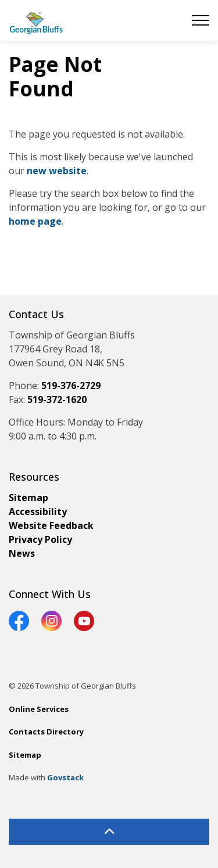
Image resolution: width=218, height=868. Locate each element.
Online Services (39, 709)
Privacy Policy (40, 539)
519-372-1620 (57, 399)
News (22, 553)
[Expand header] (201, 20)
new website (57, 171)
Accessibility (38, 512)
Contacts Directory (46, 732)
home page (35, 221)
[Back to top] (109, 832)
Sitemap (28, 498)
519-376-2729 (71, 386)
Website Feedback (51, 525)
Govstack (65, 777)
